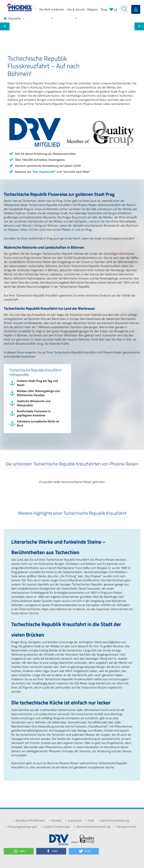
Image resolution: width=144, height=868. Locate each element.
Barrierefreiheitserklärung (92, 827)
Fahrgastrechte (125, 827)
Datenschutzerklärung (113, 820)
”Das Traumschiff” (44, 172)
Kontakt (55, 820)
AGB (90, 820)
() (113, 10)
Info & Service (76, 9)
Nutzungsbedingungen (21, 827)
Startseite (14, 18)
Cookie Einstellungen (56, 827)
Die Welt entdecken (52, 9)
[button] (19, 851)
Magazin (93, 9)
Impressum (73, 820)
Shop (104, 9)
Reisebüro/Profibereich (29, 820)
